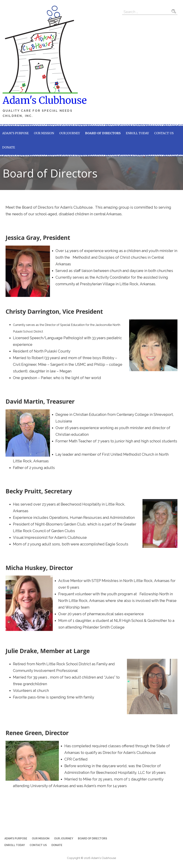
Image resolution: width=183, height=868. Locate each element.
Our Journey (70, 133)
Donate (9, 147)
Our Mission (44, 133)
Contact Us (164, 133)
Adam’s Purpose (15, 133)
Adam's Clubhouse (45, 100)
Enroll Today (137, 133)
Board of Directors (103, 133)
